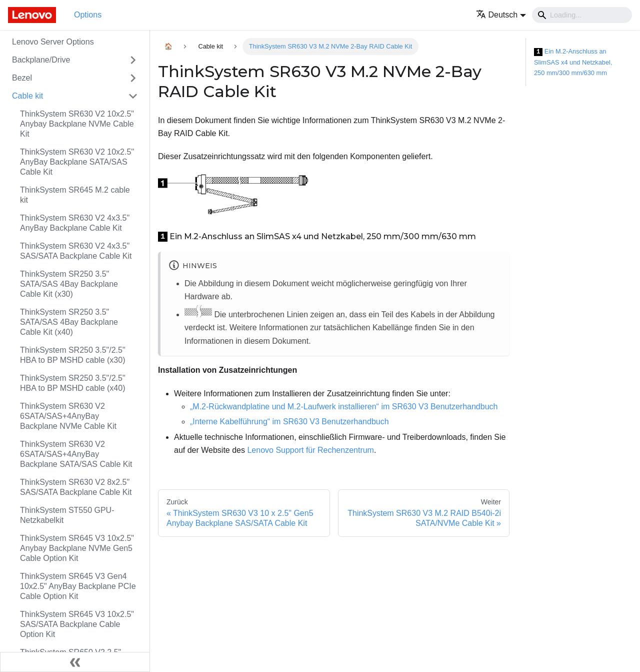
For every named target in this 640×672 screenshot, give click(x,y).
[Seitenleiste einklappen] (75, 662)
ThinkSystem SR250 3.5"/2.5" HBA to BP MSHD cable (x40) (73, 383)
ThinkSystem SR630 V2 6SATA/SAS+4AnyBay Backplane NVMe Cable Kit (68, 416)
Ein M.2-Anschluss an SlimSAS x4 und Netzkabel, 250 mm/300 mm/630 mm (573, 62)
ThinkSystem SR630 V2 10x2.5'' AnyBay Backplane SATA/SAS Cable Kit (77, 162)
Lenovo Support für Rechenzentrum (310, 450)
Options (88, 15)
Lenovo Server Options (53, 42)
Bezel (22, 78)
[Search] (582, 15)
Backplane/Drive (41, 60)
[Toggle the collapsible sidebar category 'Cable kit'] (133, 96)
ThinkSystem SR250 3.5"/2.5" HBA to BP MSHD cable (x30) (73, 355)
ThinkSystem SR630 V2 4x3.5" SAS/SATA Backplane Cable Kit (76, 251)
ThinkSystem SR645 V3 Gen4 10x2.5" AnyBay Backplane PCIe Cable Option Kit (78, 586)
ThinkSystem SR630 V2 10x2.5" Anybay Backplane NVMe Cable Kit (77, 124)
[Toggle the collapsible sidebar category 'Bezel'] (133, 78)
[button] (501, 15)
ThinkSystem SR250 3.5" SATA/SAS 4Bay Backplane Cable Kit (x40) (69, 322)
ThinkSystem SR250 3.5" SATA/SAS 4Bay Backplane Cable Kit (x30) (69, 284)
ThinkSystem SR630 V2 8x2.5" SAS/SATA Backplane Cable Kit (76, 487)
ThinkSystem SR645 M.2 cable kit (75, 195)
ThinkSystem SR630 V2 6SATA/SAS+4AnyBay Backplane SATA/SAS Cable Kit (76, 454)
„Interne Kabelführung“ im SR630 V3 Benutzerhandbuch (289, 422)
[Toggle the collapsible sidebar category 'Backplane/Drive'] (133, 60)
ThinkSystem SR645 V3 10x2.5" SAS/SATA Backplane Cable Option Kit (77, 624)
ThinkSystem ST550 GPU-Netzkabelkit (67, 515)
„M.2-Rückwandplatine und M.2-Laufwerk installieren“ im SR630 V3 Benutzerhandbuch (344, 407)
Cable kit (27, 96)
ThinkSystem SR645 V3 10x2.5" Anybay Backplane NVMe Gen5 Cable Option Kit (77, 548)
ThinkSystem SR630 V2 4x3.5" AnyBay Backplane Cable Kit (75, 223)
